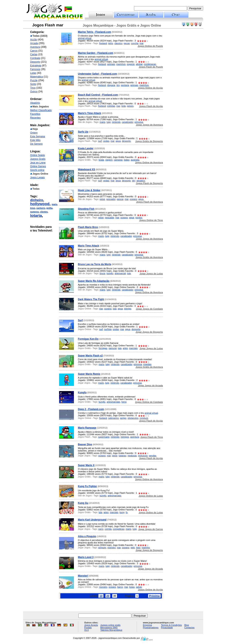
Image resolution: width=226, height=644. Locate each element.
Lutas (33, 73)
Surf (80, 320)
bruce (103, 273)
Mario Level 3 (86, 557)
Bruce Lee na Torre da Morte (95, 264)
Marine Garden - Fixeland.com (96, 53)
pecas (127, 43)
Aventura (35, 47)
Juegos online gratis (110, 625)
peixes (130, 106)
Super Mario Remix (89, 374)
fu (127, 512)
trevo (33, 208)
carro (101, 529)
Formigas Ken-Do (88, 339)
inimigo (128, 309)
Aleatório (35, 103)
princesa (139, 122)
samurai (112, 348)
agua (118, 141)
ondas (106, 141)
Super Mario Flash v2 (90, 356)
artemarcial (120, 273)
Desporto (35, 62)
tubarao (122, 456)
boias (132, 587)
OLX (86, 630)
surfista (108, 329)
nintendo (116, 122)
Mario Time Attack (89, 246)
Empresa (147, 625)
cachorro (41, 208)
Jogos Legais (38, 177)
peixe (102, 199)
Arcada (34, 43)
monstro (112, 548)
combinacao (150, 64)
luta (129, 273)
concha (135, 43)
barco (120, 587)
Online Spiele (38, 155)
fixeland (103, 43)
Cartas (34, 54)
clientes (44, 212)
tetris (111, 43)
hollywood (40, 204)
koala (101, 160)
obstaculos (133, 418)
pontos (139, 217)
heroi (124, 402)
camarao (118, 160)
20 (108, 596)
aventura (135, 437)
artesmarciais (113, 402)
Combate (35, 58)
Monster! (83, 576)
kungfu (110, 273)
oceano (133, 199)
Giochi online (37, 170)
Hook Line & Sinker (89, 190)
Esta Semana (38, 136)
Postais (88, 628)
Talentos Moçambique (111, 630)
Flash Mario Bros (88, 227)
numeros (35, 212)
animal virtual (85, 38)
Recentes (36, 118)
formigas (103, 348)
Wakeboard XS (87, 169)
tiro (118, 85)
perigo (123, 418)
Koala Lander (86, 148)
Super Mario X (86, 465)
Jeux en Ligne (38, 163)
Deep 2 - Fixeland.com (91, 409)
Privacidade (167, 628)
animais (111, 64)
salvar (139, 587)
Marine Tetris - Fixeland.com (95, 32)
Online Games (38, 166)
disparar (111, 85)
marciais (133, 348)
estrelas (111, 106)
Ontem (34, 133)
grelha (49, 208)
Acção (34, 40)
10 (101, 596)
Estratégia (36, 66)
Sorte (33, 84)
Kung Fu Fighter (88, 486)
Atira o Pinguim (87, 536)
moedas (147, 364)
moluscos (143, 456)
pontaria (125, 85)
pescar (120, 199)
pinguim (102, 548)
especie (131, 64)
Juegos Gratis (38, 159)
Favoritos (35, 114)
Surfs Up (83, 132)
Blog (187, 625)
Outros (34, 92)
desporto (126, 141)
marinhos (121, 64)
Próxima (154, 596)
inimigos (125, 437)
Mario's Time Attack (90, 113)
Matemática (37, 77)
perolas (153, 456)
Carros (34, 51)
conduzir (144, 418)
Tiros (33, 88)
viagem (109, 160)
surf (100, 141)
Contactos (190, 628)
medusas (132, 456)
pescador (111, 199)
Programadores (151, 628)
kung (122, 512)
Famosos (35, 69)
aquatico (141, 181)
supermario (104, 437)
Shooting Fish (86, 209)
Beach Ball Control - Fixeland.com (98, 95)
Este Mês (35, 140)
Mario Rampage (87, 428)
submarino (114, 418)
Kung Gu (83, 503)
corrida (108, 529)
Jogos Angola (91, 625)
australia (135, 160)
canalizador (128, 122)
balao (127, 160)
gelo (133, 548)
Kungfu (82, 393)
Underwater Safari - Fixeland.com (98, 74)
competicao (119, 529)
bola (124, 106)
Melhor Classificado (41, 110)
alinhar (139, 64)
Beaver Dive (85, 444)
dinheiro (37, 200)
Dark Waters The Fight (91, 299)
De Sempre (37, 144)
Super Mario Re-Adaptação (94, 281)
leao (138, 548)
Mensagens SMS (109, 628)
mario (54, 204)
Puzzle (34, 80)
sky (134, 181)
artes (125, 348)
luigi (109, 122)
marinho (146, 548)
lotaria (36, 216)
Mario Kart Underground (92, 520)
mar (141, 43)
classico (118, 43)
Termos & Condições (171, 625)
